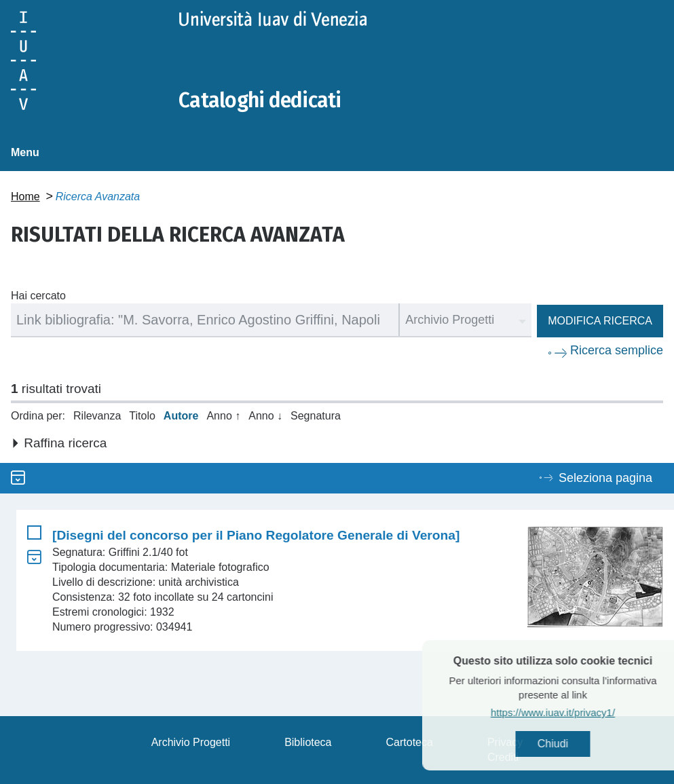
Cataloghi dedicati (260, 100)
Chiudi (576, 744)
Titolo (142, 416)
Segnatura (316, 416)
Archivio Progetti (191, 742)
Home (25, 197)
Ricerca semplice (617, 350)
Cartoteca (410, 742)
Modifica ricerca (600, 321)
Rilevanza (97, 416)
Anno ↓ (265, 416)
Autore (181, 416)
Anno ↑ (223, 416)
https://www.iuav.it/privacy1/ (576, 712)
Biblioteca (308, 742)
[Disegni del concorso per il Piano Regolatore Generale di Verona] (256, 535)
